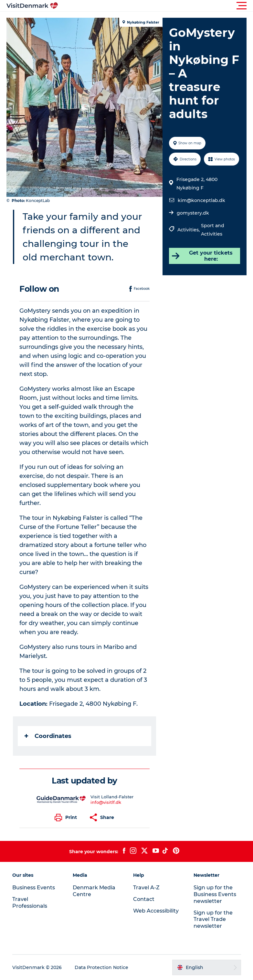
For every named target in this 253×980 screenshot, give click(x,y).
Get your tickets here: (202, 256)
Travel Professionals (30, 903)
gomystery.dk (193, 213)
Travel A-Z (146, 888)
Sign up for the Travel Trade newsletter (213, 919)
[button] (156, 6)
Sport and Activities (213, 230)
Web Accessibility (156, 911)
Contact (144, 899)
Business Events (34, 888)
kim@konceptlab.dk (201, 200)
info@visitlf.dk (106, 802)
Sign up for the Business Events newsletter (215, 894)
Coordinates (48, 736)
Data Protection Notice (101, 967)
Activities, (189, 230)
